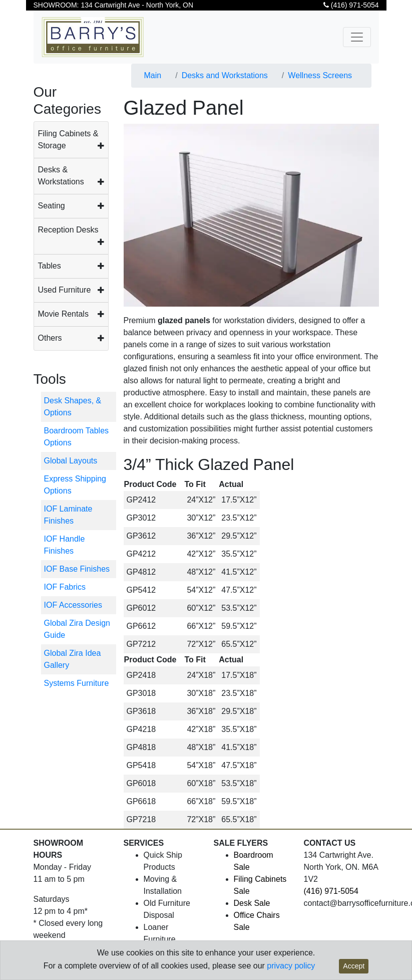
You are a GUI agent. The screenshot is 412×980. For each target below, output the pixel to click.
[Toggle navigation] (357, 37)
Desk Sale (252, 903)
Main (153, 75)
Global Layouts (71, 461)
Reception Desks (68, 230)
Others (50, 338)
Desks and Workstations (225, 75)
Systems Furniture (77, 683)
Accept (354, 966)
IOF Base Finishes (77, 569)
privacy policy (291, 966)
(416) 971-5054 (351, 5)
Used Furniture (65, 290)
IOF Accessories (73, 605)
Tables (50, 266)
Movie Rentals (63, 314)
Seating (52, 206)
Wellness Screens (320, 75)
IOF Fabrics (65, 587)
